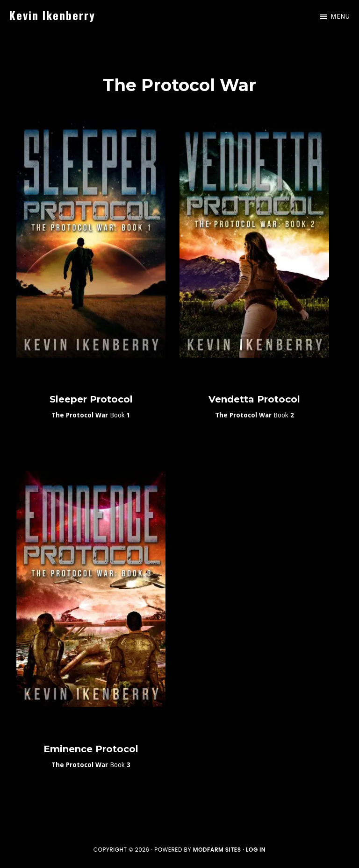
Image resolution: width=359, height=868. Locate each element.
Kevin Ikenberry (52, 15)
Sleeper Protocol (91, 399)
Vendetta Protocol (254, 399)
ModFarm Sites (217, 850)
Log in (256, 850)
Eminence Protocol (91, 749)
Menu (340, 16)
